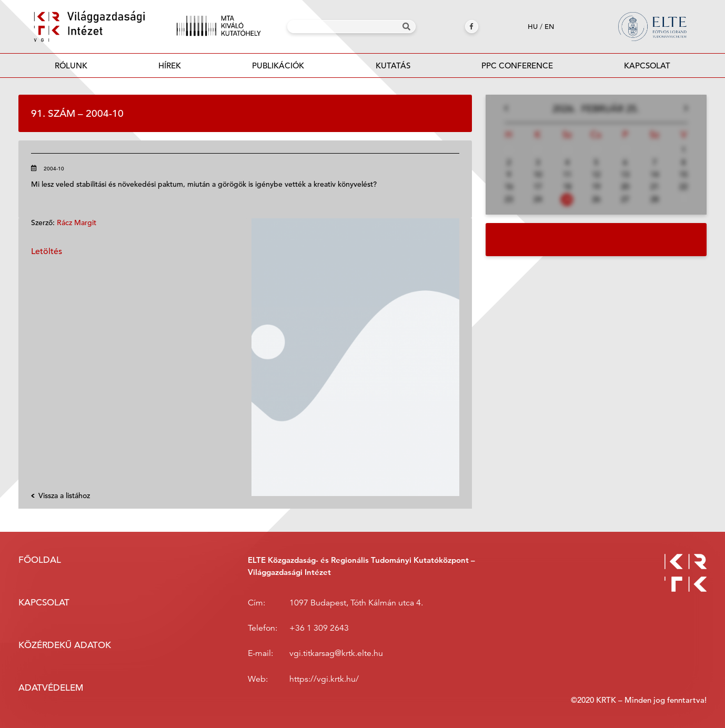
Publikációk (278, 69)
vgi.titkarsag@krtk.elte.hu (336, 653)
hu (533, 27)
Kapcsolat (647, 65)
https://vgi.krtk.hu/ (324, 679)
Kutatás (393, 65)
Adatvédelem (51, 688)
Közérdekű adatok (65, 645)
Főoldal (40, 560)
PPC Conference (517, 65)
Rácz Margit (77, 223)
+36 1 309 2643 (319, 628)
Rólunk (71, 65)
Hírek (170, 65)
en (549, 27)
